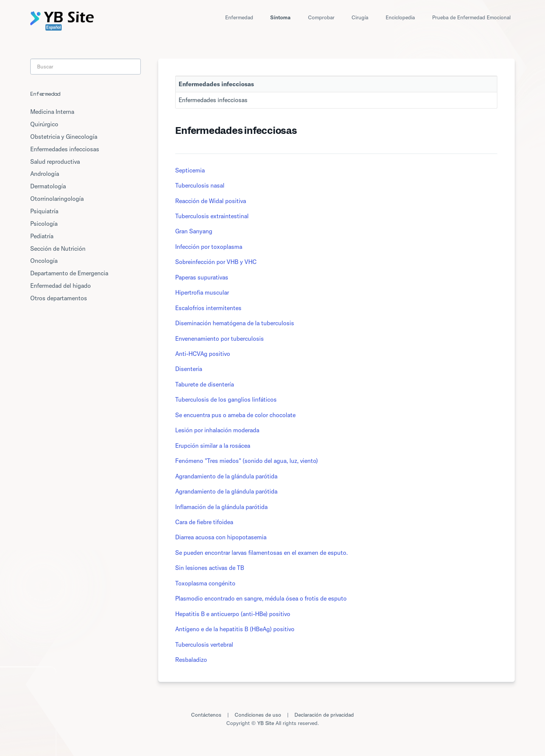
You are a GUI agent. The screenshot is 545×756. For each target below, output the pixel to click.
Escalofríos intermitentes (208, 308)
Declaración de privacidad (324, 715)
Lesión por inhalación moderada (217, 430)
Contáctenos (206, 715)
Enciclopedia (400, 17)
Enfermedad (239, 17)
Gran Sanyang (194, 231)
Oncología (44, 261)
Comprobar (321, 17)
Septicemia (190, 170)
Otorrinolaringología (57, 199)
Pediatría (42, 236)
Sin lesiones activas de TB (210, 568)
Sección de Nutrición (58, 248)
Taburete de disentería (205, 384)
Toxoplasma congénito (205, 583)
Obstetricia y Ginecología (64, 137)
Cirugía (360, 17)
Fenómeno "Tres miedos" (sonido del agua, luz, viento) (247, 461)
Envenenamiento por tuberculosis (220, 338)
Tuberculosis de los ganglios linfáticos (226, 399)
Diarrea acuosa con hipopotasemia (221, 537)
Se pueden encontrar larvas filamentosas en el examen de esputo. (262, 553)
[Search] (86, 67)
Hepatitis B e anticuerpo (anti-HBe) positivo (233, 614)
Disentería (189, 369)
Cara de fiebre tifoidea (204, 522)
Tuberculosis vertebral (204, 644)
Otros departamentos (59, 298)
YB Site (266, 723)
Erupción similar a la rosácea (213, 446)
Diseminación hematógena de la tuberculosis (235, 323)
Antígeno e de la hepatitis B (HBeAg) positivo (235, 629)
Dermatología (48, 186)
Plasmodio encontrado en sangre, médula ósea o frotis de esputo (261, 598)
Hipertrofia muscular (202, 292)
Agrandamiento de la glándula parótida (226, 476)
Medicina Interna (52, 112)
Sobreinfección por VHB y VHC (216, 262)
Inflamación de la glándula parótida (221, 507)
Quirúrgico (44, 124)
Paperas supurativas (202, 277)
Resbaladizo (191, 660)
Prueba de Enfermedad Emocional (471, 17)
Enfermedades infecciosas (213, 100)
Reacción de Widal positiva (211, 201)
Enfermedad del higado (61, 286)
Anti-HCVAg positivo (203, 354)
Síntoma (280, 17)
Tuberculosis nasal (200, 185)
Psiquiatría (44, 211)
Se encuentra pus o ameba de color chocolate (235, 415)
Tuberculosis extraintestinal (212, 216)
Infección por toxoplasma (209, 247)
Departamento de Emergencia (69, 273)
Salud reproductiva (55, 161)
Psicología (44, 224)
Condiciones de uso (258, 715)
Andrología (45, 174)
